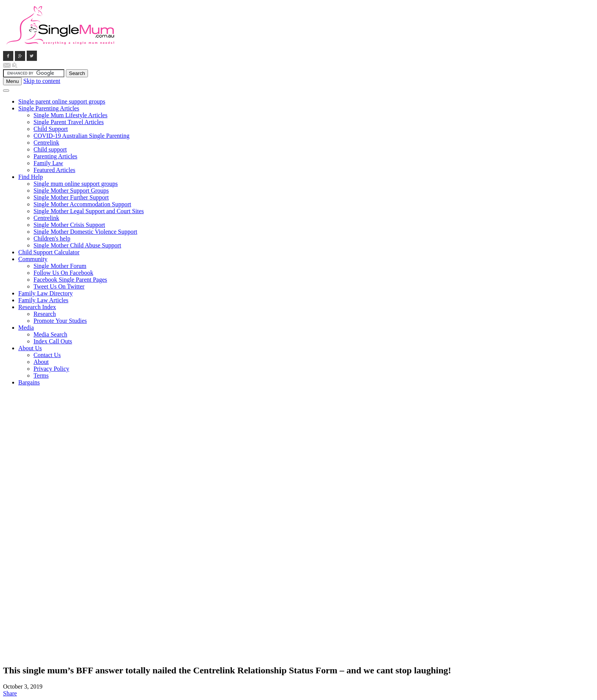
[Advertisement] (34, 506)
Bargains (29, 382)
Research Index (37, 307)
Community (33, 259)
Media (26, 328)
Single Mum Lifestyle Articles (70, 115)
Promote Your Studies (60, 321)
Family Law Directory (45, 293)
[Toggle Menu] (6, 91)
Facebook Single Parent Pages (70, 280)
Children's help (52, 238)
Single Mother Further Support (71, 197)
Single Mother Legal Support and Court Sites (89, 211)
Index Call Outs (53, 341)
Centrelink (46, 143)
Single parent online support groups (62, 101)
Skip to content (42, 81)
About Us (30, 348)
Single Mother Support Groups (71, 191)
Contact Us (47, 355)
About (41, 362)
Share (10, 693)
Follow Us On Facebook (63, 273)
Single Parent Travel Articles (69, 122)
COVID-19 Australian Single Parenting (81, 136)
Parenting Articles (55, 156)
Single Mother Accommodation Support (82, 204)
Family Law (48, 163)
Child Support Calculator (49, 252)
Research (45, 314)
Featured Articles (54, 170)
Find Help (30, 177)
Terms (41, 376)
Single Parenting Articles (49, 108)
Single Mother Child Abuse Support (77, 245)
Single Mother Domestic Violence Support (85, 232)
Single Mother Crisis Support (69, 225)
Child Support (51, 129)
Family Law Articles (43, 300)
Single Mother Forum (60, 266)
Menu (12, 81)
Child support (50, 149)
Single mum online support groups (76, 184)
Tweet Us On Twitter (59, 286)
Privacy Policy (51, 369)
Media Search (50, 334)
